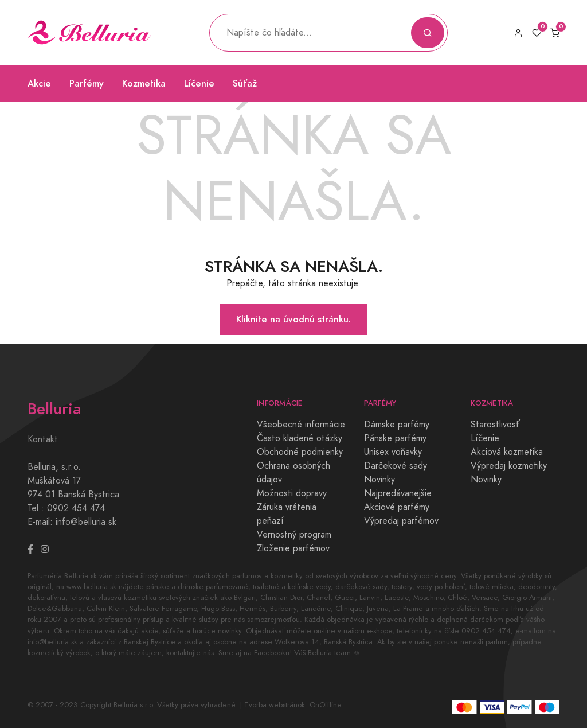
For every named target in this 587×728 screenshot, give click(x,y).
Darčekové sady (396, 466)
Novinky (379, 480)
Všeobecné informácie (301, 425)
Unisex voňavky (393, 452)
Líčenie (199, 83)
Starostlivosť (495, 425)
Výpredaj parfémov (401, 521)
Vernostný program (294, 535)
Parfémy (87, 83)
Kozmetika (144, 83)
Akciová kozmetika (507, 452)
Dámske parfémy (397, 425)
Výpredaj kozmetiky (509, 466)
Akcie (39, 83)
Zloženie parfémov (293, 548)
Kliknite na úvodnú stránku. (293, 319)
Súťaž (245, 83)
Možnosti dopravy (292, 493)
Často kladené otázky (300, 438)
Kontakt (43, 439)
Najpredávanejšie (398, 493)
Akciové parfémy (397, 507)
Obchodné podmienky (300, 452)
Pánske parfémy (395, 438)
